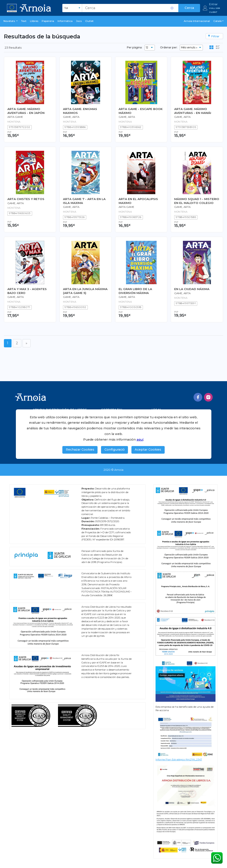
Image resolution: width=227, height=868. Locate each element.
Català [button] (217, 21)
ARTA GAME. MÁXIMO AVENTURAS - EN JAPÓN (26, 111)
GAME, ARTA (71, 207)
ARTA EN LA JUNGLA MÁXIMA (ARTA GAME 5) (85, 291)
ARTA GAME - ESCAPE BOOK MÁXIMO (141, 111)
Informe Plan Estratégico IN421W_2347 (179, 760)
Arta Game (15, 117)
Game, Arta (71, 117)
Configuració (115, 450)
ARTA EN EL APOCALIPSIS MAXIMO (138, 201)
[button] (11, 21)
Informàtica (65, 21)
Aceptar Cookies (148, 450)
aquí (140, 440)
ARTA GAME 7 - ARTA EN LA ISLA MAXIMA (84, 201)
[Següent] (27, 343)
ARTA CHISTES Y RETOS (26, 199)
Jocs (79, 21)
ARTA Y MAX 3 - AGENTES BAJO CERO (27, 291)
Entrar (213, 4)
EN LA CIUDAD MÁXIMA (192, 289)
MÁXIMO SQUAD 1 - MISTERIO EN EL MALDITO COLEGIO (197, 201)
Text (24, 21)
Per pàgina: (135, 47)
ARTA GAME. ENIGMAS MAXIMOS (80, 111)
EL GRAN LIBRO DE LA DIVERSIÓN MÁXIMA (135, 291)
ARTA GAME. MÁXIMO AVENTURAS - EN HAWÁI (193, 111)
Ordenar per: (169, 47)
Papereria (48, 21)
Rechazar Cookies (80, 450)
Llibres (34, 21)
